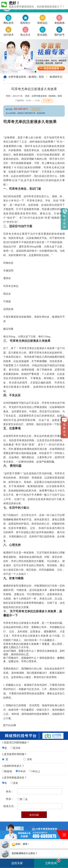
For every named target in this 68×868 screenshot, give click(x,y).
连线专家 (17, 863)
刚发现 (8, 771)
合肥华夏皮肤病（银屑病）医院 (26, 77)
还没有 (17, 748)
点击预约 (47, 101)
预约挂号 (36, 109)
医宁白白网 (10, 725)
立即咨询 (53, 862)
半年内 (22, 771)
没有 (29, 759)
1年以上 (36, 771)
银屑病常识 (56, 77)
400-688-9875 (21, 109)
